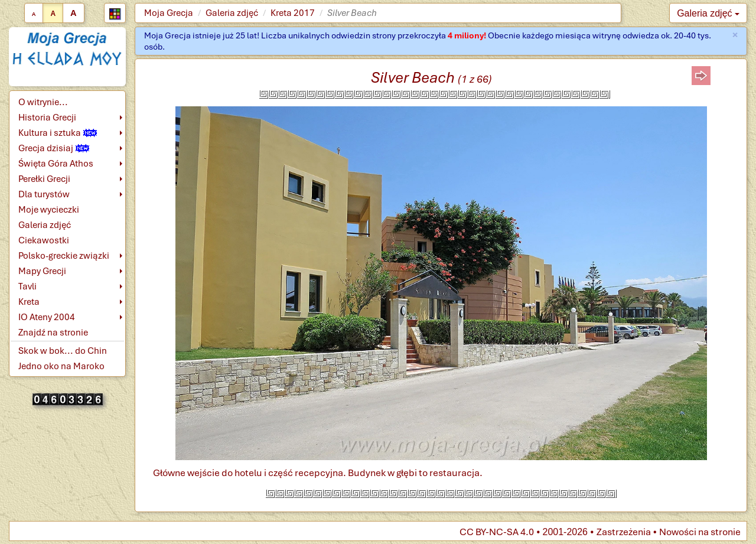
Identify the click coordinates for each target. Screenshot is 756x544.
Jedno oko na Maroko (61, 366)
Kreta (29, 302)
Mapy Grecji (42, 271)
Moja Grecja (169, 13)
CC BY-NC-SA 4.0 (497, 532)
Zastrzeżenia (624, 532)
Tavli (27, 286)
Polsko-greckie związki (64, 256)
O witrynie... (43, 102)
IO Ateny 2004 (47, 317)
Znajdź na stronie (53, 333)
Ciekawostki (44, 240)
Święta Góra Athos (56, 164)
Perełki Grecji (44, 179)
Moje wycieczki (49, 210)
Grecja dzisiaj (54, 148)
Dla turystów (44, 194)
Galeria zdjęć (232, 13)
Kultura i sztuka (58, 133)
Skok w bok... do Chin (63, 351)
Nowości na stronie (700, 532)
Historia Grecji (47, 118)
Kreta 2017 (293, 13)
